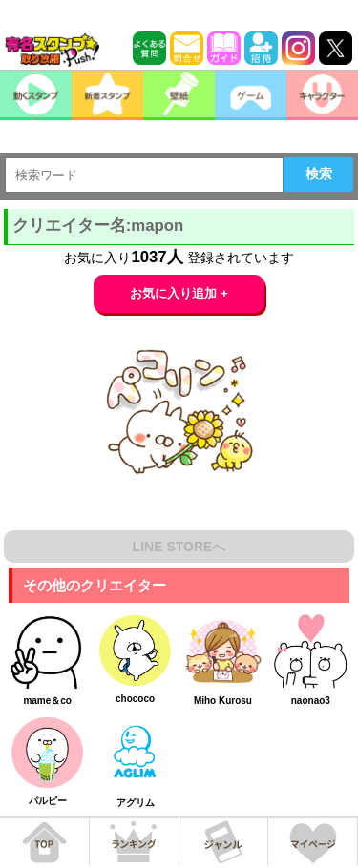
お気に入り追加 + (179, 293)
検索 (319, 174)
